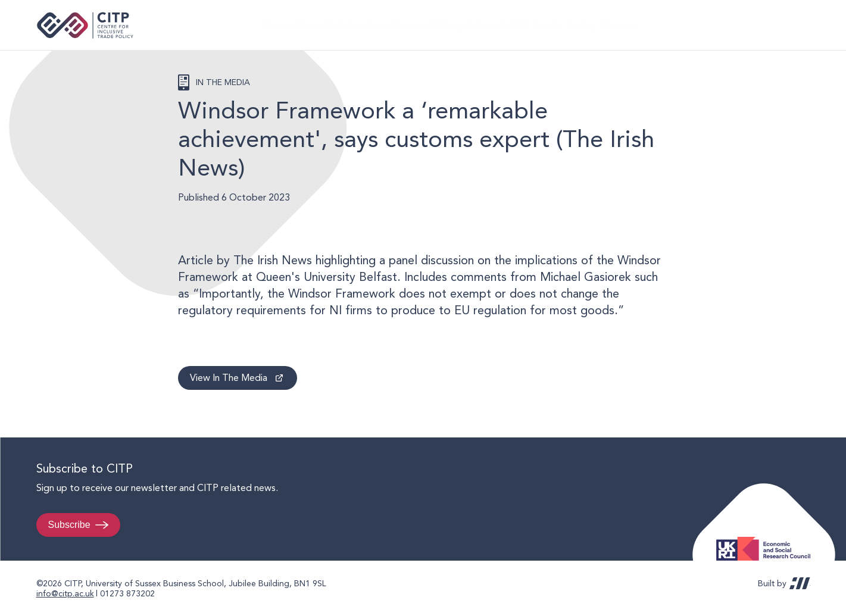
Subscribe (69, 525)
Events (522, 25)
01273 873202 (127, 593)
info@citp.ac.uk (65, 593)
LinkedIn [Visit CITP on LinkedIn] (773, 25)
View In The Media (229, 378)
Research (422, 25)
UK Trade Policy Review (605, 25)
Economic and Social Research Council (767, 540)
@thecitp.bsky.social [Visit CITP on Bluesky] (796, 25)
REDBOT (800, 583)
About (302, 25)
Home (257, 25)
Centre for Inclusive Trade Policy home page (85, 25)
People (474, 25)
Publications (359, 25)
